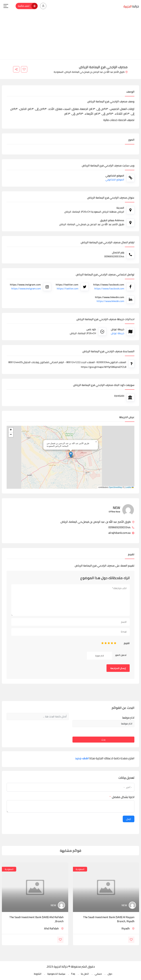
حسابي (98, 974)
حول (110, 974)
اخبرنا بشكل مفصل (123, 797)
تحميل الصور (121, 655)
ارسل (129, 819)
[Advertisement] (70, 36)
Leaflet (130, 487)
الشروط (38, 974)
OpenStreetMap (115, 487)
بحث (103, 740)
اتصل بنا (85, 974)
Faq (73, 974)
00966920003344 (121, 527)
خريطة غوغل (118, 333)
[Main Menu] (6, 6)
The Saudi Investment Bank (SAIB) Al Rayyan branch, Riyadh (109, 919)
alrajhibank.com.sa (121, 533)
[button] (71, 455)
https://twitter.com (68, 288)
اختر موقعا (128, 718)
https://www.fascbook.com (109, 288)
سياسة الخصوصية (56, 974)
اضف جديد (82, 758)
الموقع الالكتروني (115, 179)
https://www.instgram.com (26, 288)
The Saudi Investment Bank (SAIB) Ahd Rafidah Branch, (36, 919)
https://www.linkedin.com (110, 301)
